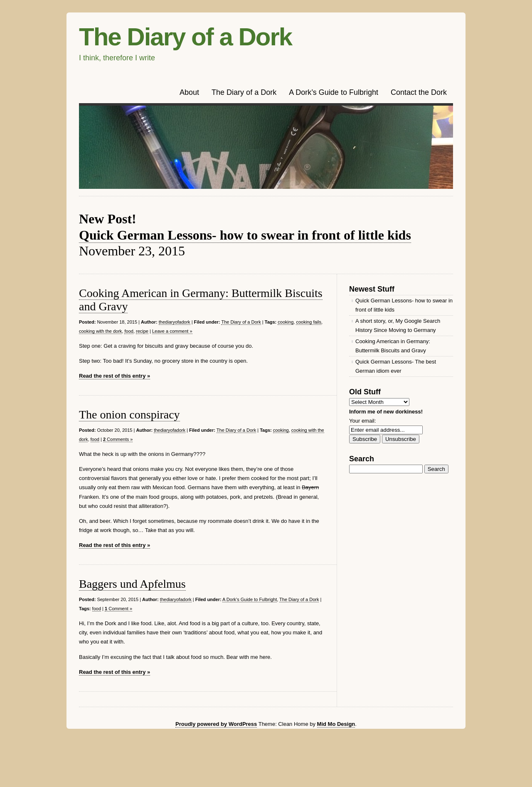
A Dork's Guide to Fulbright (250, 599)
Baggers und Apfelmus (132, 584)
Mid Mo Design (336, 724)
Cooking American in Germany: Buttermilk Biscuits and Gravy (393, 346)
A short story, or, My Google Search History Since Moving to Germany (398, 325)
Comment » (118, 609)
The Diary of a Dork (185, 37)
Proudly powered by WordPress (216, 724)
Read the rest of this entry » (115, 376)
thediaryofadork (175, 322)
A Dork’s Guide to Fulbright (334, 92)
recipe (142, 331)
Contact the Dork (419, 92)
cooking (286, 322)
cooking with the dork (100, 331)
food (129, 331)
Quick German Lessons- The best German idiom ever (396, 366)
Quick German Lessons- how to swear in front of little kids (245, 235)
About (189, 92)
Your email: (363, 421)
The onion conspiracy (129, 415)
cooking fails (309, 322)
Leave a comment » (172, 331)
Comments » (118, 439)
